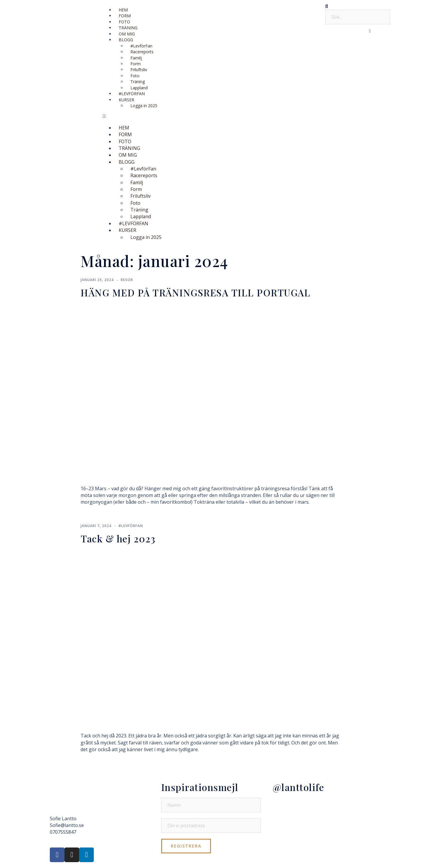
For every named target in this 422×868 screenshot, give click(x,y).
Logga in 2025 (144, 106)
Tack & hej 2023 (118, 538)
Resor (127, 280)
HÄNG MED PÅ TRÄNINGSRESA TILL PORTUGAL (195, 292)
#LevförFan (131, 526)
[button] (211, 116)
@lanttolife (298, 787)
